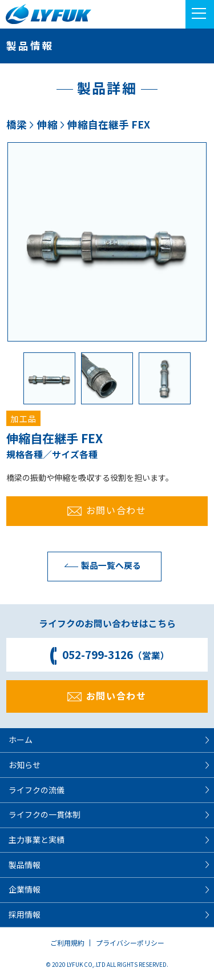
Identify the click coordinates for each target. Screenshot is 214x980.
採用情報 (25, 914)
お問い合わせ (107, 510)
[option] (107, 242)
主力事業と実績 (37, 840)
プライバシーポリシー (130, 943)
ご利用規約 (67, 943)
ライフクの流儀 (37, 790)
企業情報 (25, 889)
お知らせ (25, 765)
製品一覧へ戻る (100, 565)
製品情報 (25, 865)
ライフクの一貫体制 (45, 814)
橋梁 (17, 124)
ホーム (21, 740)
